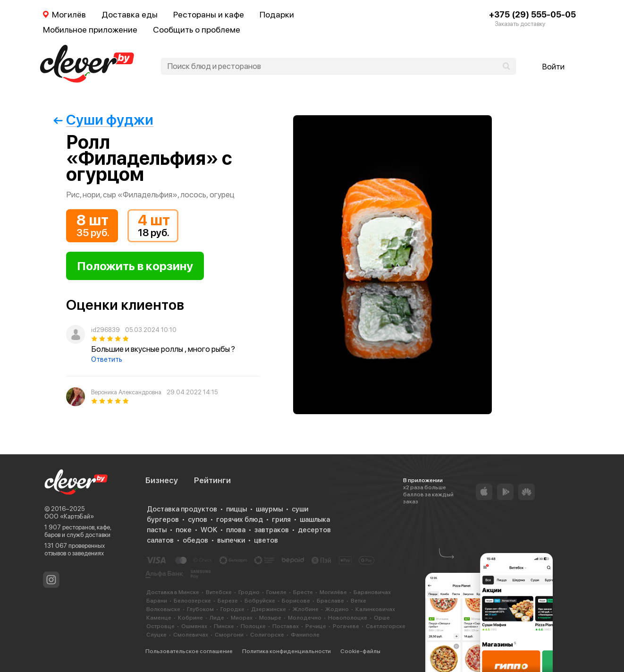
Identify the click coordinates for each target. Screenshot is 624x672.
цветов (266, 540)
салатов (160, 540)
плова (236, 530)
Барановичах (372, 592)
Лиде (217, 618)
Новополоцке (348, 618)
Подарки (277, 14)
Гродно (249, 592)
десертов (314, 530)
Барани (157, 601)
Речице (316, 626)
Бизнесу (162, 480)
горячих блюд (240, 519)
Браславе (330, 601)
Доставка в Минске (173, 592)
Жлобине (306, 609)
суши (300, 509)
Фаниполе (305, 635)
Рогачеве (346, 626)
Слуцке (156, 635)
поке (184, 530)
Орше (382, 618)
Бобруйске (260, 601)
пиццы (236, 509)
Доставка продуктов (182, 509)
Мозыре (270, 618)
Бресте (303, 592)
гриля (281, 519)
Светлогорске (386, 626)
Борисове (296, 601)
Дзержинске (269, 609)
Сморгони (229, 635)
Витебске (219, 592)
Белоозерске (192, 601)
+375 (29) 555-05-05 (532, 14)
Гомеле (276, 592)
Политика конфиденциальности (287, 651)
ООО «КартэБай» (69, 516)
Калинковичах (375, 609)
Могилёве (333, 592)
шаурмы (269, 509)
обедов (195, 540)
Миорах (242, 618)
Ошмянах (194, 626)
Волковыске (163, 609)
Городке (232, 609)
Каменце (159, 618)
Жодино (337, 609)
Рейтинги (212, 480)
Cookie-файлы (360, 651)
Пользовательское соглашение (189, 651)
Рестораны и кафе (209, 14)
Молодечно (305, 618)
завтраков (272, 530)
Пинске (224, 626)
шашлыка (315, 519)
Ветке (358, 601)
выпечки (231, 540)
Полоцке (253, 626)
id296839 (105, 330)
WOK (209, 530)
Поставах (286, 626)
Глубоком (200, 609)
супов (198, 519)
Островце (160, 626)
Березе (228, 601)
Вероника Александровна (126, 392)
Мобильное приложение (90, 30)
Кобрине (190, 618)
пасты (157, 530)
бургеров (163, 519)
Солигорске (267, 635)
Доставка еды (130, 14)
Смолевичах (191, 635)
